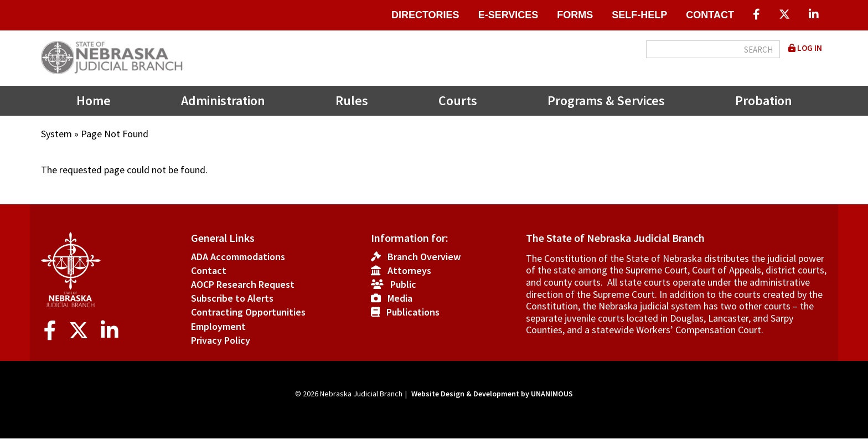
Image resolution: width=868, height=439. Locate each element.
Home (94, 100)
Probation (764, 100)
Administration (223, 100)
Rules (352, 100)
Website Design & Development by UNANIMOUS (492, 394)
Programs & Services (606, 100)
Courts (458, 100)
